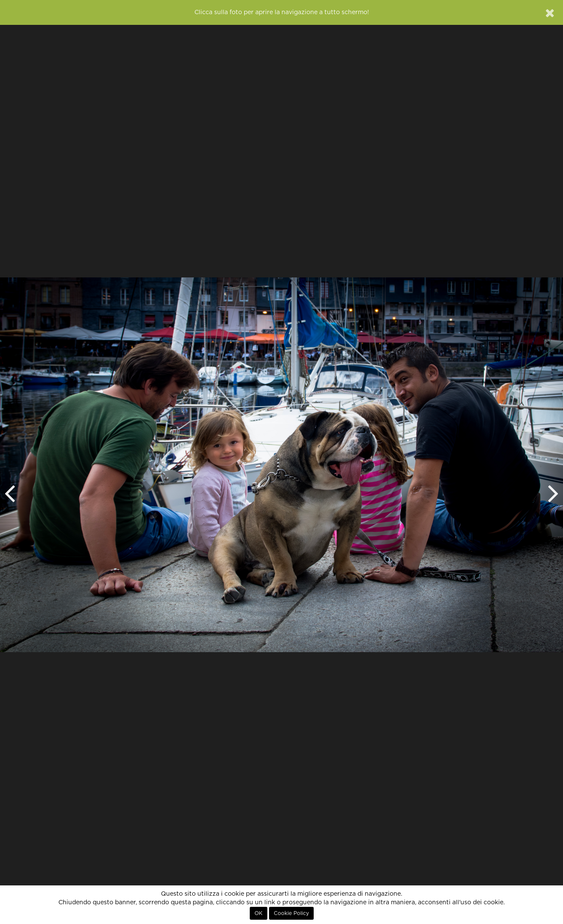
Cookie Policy (291, 913)
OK (259, 913)
